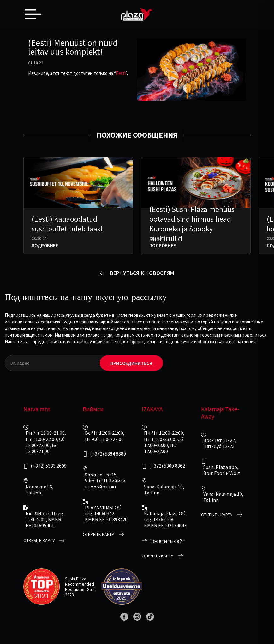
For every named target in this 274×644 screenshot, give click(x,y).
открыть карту (39, 540)
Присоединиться (131, 363)
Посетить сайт (167, 541)
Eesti (121, 73)
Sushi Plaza (76, 579)
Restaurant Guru (80, 589)
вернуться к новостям (142, 273)
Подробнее (45, 245)
